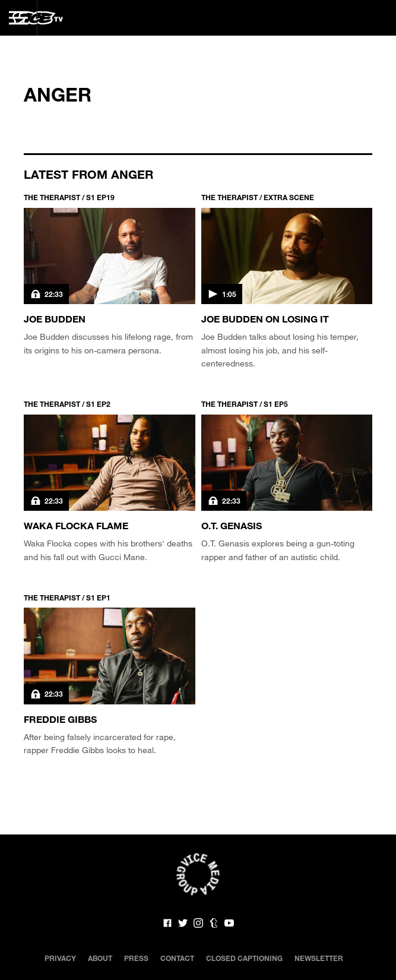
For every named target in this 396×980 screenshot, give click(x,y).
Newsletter (319, 958)
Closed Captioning (244, 958)
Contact (177, 958)
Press (136, 958)
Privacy (60, 958)
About (100, 958)
